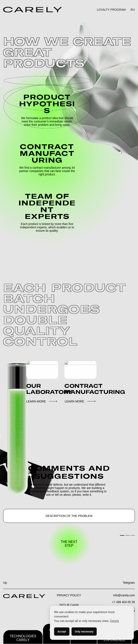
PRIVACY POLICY (69, 595)
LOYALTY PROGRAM (111, 10)
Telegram (129, 583)
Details (115, 621)
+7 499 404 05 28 (123, 602)
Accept (62, 632)
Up (5, 583)
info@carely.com (124, 595)
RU (133, 10)
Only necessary (84, 632)
